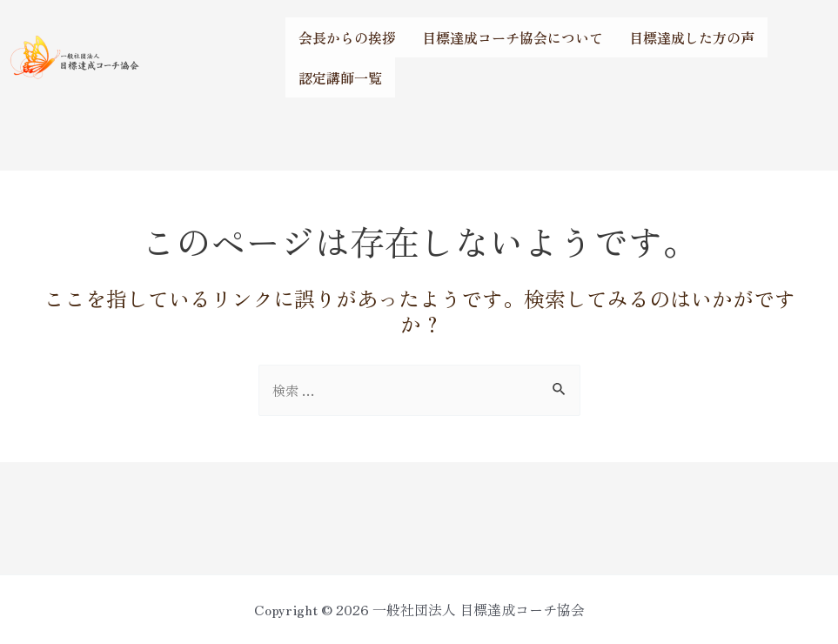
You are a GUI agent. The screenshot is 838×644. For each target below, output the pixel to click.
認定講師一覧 (340, 77)
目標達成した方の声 (692, 37)
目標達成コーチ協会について (513, 37)
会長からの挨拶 (347, 37)
